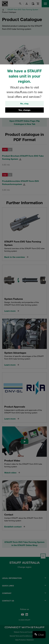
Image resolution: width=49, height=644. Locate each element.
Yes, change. (25, 110)
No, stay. (24, 104)
